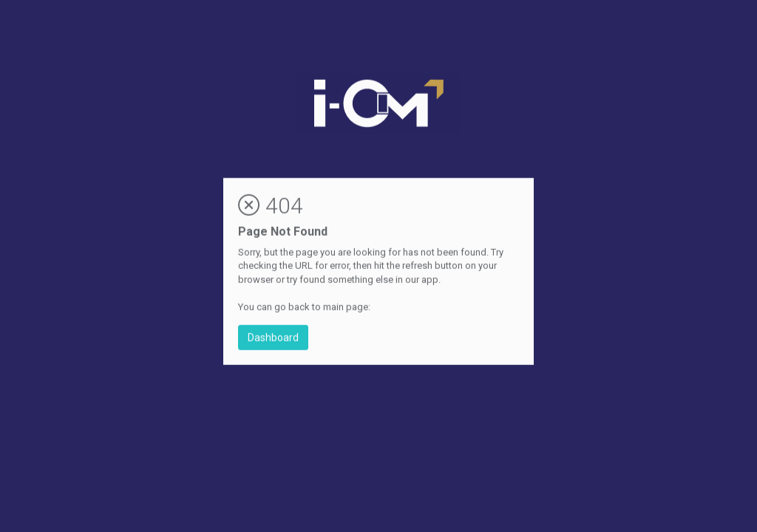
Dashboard (273, 338)
